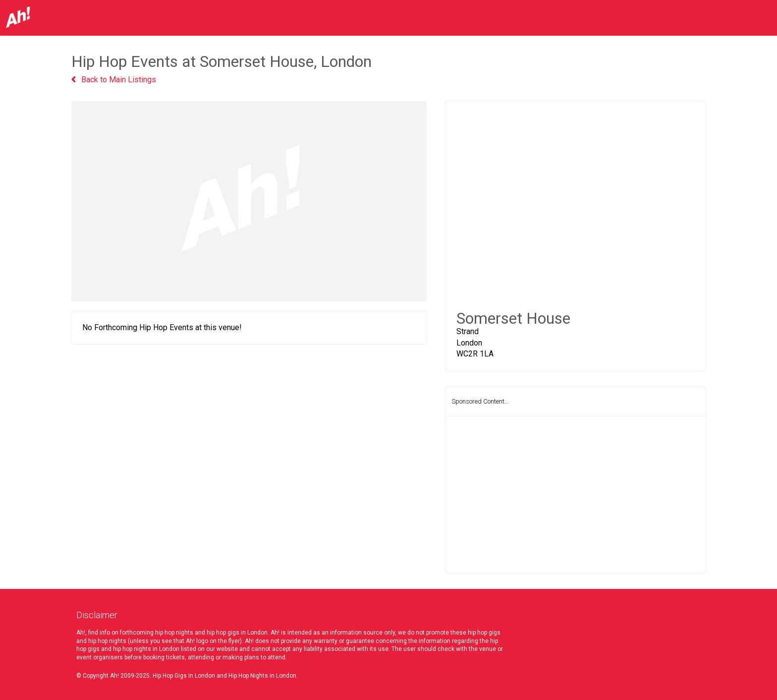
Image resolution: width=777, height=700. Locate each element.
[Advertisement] (576, 495)
